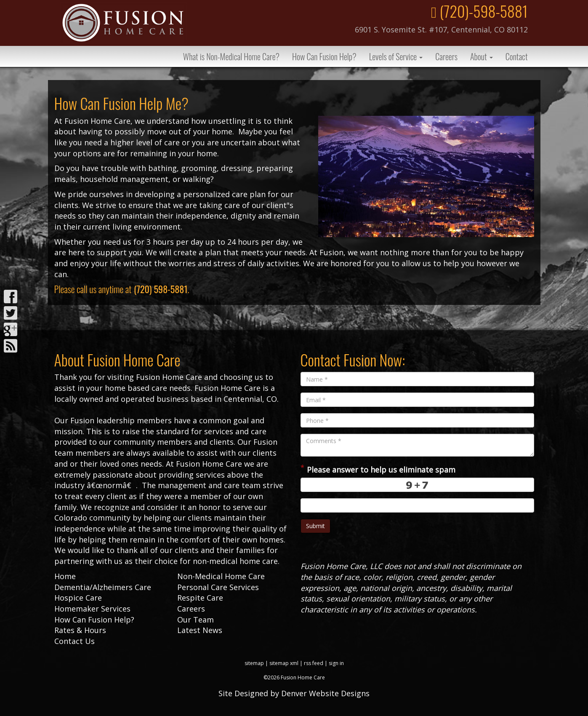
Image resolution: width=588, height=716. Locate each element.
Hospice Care (78, 598)
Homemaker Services (92, 609)
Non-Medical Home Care (221, 576)
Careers (446, 56)
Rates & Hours (80, 630)
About (482, 56)
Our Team (196, 620)
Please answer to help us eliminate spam (378, 469)
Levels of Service (396, 56)
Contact (517, 56)
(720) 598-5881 (161, 289)
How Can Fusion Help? (324, 56)
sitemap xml (284, 663)
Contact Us (74, 641)
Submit (315, 526)
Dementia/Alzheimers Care (103, 587)
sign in (336, 663)
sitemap (254, 663)
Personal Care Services (218, 587)
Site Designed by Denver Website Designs (294, 693)
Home (65, 576)
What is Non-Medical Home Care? (231, 56)
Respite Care (200, 598)
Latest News (200, 630)
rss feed (314, 663)
